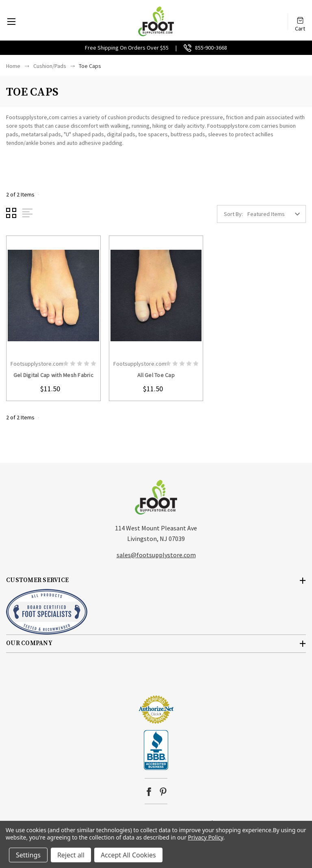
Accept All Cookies (128, 855)
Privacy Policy (205, 837)
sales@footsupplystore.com (156, 555)
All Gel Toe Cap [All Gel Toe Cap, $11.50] (156, 375)
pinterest (163, 792)
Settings (28, 855)
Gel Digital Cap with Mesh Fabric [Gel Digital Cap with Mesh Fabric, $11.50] (53, 375)
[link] (156, 680)
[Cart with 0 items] (300, 17)
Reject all (71, 855)
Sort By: (233, 214)
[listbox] (276, 214)
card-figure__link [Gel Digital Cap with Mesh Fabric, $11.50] (53, 296)
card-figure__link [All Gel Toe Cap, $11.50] (156, 296)
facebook (149, 792)
